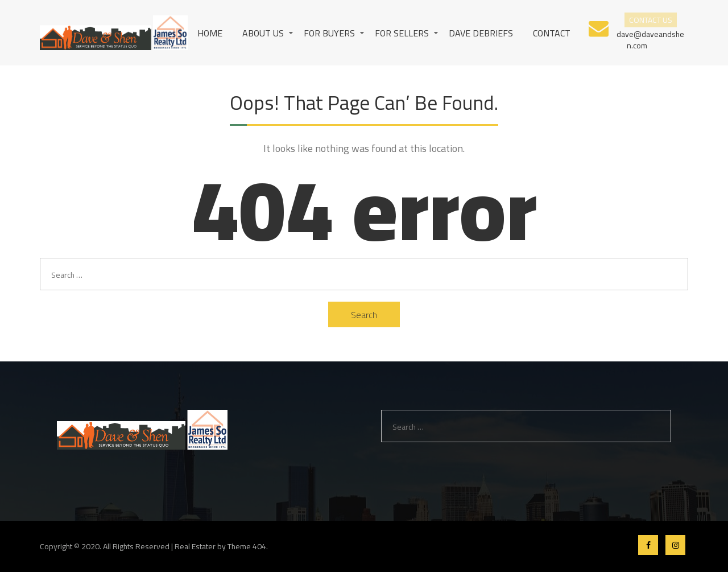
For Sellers (402, 33)
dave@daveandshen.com (650, 39)
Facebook (648, 545)
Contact (552, 33)
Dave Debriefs (481, 33)
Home (210, 33)
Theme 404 (247, 546)
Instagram (675, 545)
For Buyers (329, 33)
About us (263, 33)
